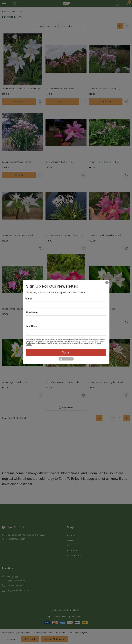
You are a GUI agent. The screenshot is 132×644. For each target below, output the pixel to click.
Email (29, 299)
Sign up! (66, 352)
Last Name (32, 326)
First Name (32, 312)
